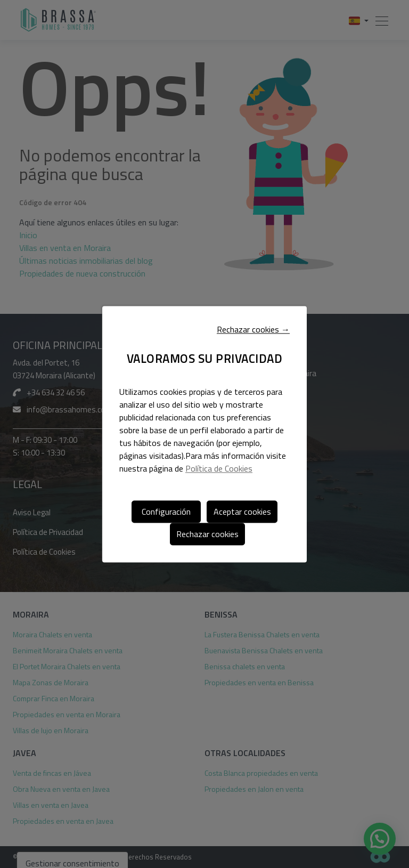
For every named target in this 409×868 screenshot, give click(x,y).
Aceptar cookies (242, 512)
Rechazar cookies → (253, 329)
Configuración (166, 512)
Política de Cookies (219, 468)
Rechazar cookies (207, 534)
